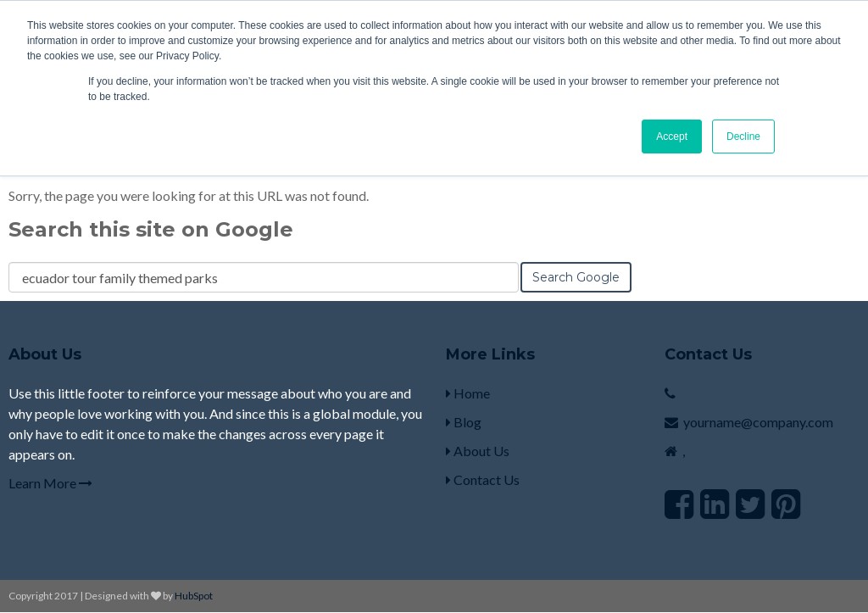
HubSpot (194, 596)
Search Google (576, 277)
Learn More (50, 483)
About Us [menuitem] (478, 451)
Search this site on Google (151, 229)
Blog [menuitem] (464, 422)
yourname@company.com (758, 422)
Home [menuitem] (468, 393)
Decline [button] (743, 137)
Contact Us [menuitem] (483, 479)
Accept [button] (672, 137)
